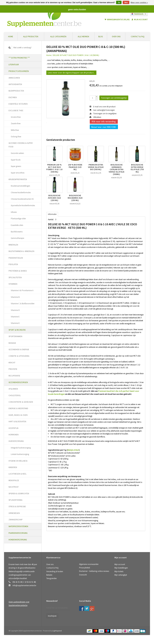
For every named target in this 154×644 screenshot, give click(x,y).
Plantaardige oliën (18, 219)
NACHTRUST (14, 487)
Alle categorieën (58, 37)
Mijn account (140, 20)
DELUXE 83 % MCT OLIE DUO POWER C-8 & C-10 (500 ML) (76, 55)
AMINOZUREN (14, 78)
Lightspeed (57, 631)
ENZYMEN (13, 97)
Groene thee (16, 117)
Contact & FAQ (138, 37)
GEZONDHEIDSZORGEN (18, 382)
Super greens (16, 166)
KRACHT (12, 363)
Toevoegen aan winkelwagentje (114, 98)
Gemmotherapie (17, 238)
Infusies (14, 212)
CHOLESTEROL (15, 395)
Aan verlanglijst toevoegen (102, 110)
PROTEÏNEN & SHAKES (18, 271)
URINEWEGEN (14, 513)
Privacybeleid (85, 568)
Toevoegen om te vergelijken (103, 114)
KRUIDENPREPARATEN (18, 179)
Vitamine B (15, 297)
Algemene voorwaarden (89, 564)
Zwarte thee (16, 123)
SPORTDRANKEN (15, 336)
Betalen (49, 575)
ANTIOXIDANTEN (15, 84)
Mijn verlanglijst (121, 575)
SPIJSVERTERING (15, 500)
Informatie (52, 214)
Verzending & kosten (55, 571)
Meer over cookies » (139, 3)
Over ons (116, 37)
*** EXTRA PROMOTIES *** (19, 58)
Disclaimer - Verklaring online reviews (94, 571)
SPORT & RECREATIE (17, 330)
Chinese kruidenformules (21, 192)
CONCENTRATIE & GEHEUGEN (21, 402)
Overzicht (83, 575)
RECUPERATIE (14, 376)
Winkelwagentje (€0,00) (117, 20)
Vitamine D (15, 310)
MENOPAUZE (14, 480)
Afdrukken (95, 117)
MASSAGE (12, 343)
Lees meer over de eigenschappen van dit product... (71, 73)
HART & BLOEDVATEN (17, 422)
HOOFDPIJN (13, 428)
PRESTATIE (13, 369)
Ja (119, 3)
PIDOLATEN (13, 264)
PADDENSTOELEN (16, 258)
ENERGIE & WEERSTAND (18, 408)
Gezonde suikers (17, 153)
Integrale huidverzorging (21, 448)
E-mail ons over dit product (102, 107)
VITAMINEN (13, 284)
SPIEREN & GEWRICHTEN (19, 494)
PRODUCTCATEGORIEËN (19, 71)
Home (11, 37)
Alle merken (83, 37)
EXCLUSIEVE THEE (16, 111)
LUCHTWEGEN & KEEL (18, 474)
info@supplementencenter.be (24, 585)
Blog (101, 37)
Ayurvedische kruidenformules (23, 205)
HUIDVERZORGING (16, 441)
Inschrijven (52, 616)
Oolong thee (16, 137)
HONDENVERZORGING (18, 540)
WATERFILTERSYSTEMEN (18, 526)
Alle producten (31, 37)
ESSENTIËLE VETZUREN (18, 104)
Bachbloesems (17, 232)
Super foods (16, 160)
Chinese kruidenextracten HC (22, 199)
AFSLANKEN (13, 389)
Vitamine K (15, 323)
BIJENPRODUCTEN (16, 91)
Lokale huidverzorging (20, 454)
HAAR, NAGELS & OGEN (18, 415)
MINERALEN (13, 245)
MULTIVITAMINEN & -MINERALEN (21, 251)
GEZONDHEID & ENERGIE (19, 349)
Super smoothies (18, 173)
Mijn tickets (119, 571)
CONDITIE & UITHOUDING (19, 356)
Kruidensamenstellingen (20, 186)
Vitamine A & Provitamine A (22, 290)
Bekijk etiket (73, 450)
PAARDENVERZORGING (18, 533)
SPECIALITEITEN (15, 277)
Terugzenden (52, 578)
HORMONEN (14, 435)
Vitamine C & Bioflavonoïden (23, 304)
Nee (126, 3)
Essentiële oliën (17, 225)
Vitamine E (15, 317)
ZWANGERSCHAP (16, 520)
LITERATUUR (14, 65)
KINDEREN (13, 467)
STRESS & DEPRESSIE (17, 507)
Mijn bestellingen (121, 568)
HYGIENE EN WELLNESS (18, 461)
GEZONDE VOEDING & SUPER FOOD (21, 145)
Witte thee (15, 130)
